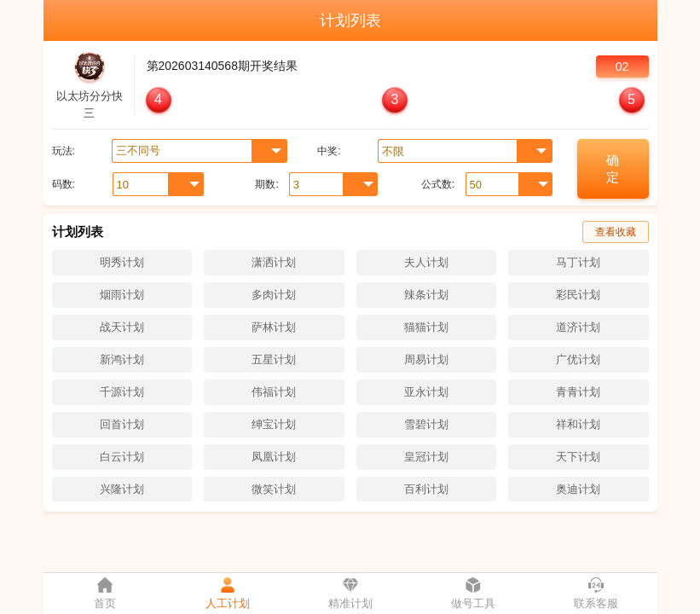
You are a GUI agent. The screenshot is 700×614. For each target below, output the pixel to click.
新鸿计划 (122, 359)
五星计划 (274, 359)
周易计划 (426, 359)
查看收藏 (616, 232)
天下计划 (578, 457)
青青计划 (578, 392)
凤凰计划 (274, 457)
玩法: (64, 151)
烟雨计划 (122, 295)
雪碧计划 (426, 424)
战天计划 (122, 327)
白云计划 (122, 457)
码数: (64, 184)
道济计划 (578, 327)
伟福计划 (274, 392)
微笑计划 (274, 489)
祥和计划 (578, 424)
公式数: (438, 184)
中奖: (329, 151)
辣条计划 (426, 295)
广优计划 (578, 359)
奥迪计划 (578, 489)
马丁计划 (578, 262)
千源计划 (122, 392)
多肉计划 (274, 295)
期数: (266, 184)
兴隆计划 (122, 489)
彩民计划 (578, 295)
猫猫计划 (426, 327)
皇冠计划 (426, 457)
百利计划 (426, 489)
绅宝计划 (274, 424)
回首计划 (122, 424)
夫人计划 (426, 262)
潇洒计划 (274, 262)
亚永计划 (426, 392)
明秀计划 (122, 262)
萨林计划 (274, 327)
